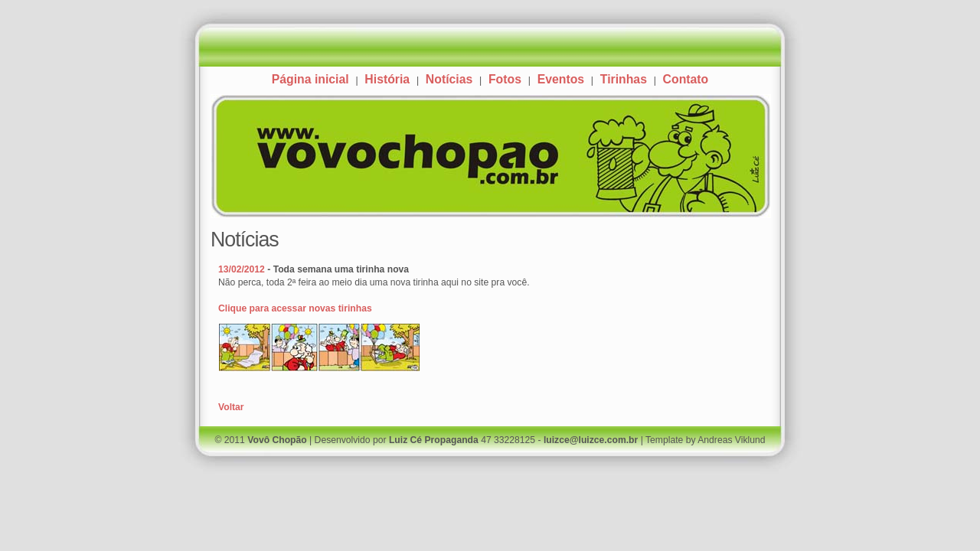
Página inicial (310, 79)
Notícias (449, 79)
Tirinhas (624, 79)
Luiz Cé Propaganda (434, 440)
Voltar (231, 407)
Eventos (561, 79)
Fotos (505, 79)
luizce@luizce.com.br (591, 440)
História (387, 79)
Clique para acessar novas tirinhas (295, 308)
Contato (686, 79)
